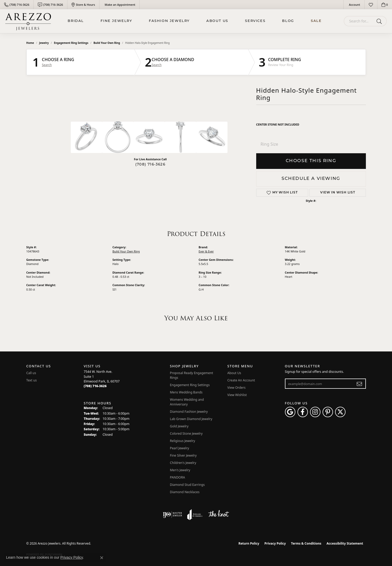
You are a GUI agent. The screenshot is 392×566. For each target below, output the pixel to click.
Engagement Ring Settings (71, 43)
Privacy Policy (275, 543)
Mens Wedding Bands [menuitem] (186, 392)
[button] (354, 5)
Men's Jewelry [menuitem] (180, 470)
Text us (32, 380)
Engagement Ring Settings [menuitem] (190, 385)
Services (255, 21)
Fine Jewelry (116, 21)
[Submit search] (380, 21)
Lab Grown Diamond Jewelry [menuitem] (191, 419)
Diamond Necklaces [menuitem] (185, 492)
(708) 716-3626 (150, 165)
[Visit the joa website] (195, 515)
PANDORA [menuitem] (178, 477)
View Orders (237, 388)
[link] (17, 5)
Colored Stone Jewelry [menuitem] (186, 434)
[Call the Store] (95, 386)
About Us (217, 21)
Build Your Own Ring (107, 43)
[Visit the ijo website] (172, 515)
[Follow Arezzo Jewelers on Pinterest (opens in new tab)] (328, 412)
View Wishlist (237, 395)
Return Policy (249, 543)
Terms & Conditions (306, 543)
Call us (31, 373)
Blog (288, 21)
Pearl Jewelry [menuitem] (180, 448)
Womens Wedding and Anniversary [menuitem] (187, 402)
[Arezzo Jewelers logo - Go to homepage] (28, 21)
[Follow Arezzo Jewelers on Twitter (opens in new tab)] (340, 412)
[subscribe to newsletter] (359, 384)
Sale (316, 21)
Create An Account (241, 380)
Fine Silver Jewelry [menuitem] (183, 455)
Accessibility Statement (345, 543)
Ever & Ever (206, 251)
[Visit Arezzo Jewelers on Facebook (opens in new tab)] (303, 412)
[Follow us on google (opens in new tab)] (290, 412)
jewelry (44, 43)
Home (30, 43)
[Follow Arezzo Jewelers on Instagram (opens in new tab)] (315, 412)
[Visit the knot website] (219, 515)
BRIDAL (76, 21)
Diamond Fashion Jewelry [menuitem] (189, 412)
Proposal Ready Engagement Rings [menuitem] (192, 375)
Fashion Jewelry (169, 21)
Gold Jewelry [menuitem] (179, 426)
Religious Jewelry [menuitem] (183, 441)
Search (47, 65)
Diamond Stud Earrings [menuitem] (187, 485)
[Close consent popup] (102, 558)
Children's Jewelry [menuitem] (183, 463)
